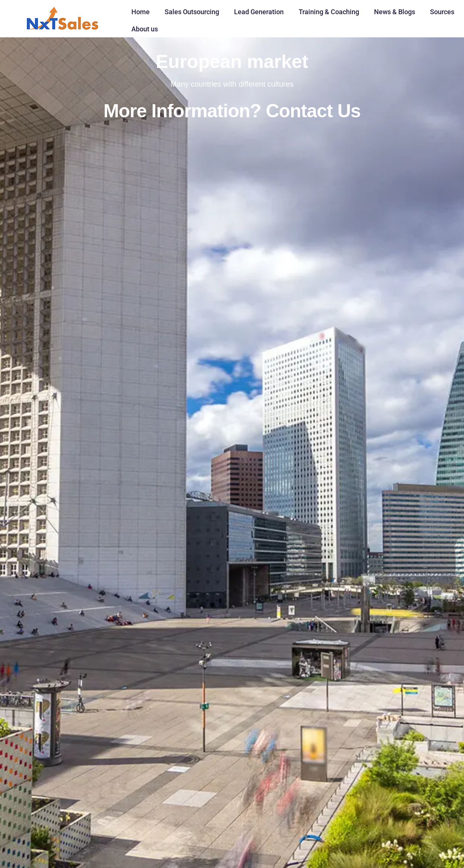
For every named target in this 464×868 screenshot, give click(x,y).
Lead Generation (259, 12)
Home (141, 12)
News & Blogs (395, 12)
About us (145, 29)
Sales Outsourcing (192, 12)
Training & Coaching (329, 12)
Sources (442, 12)
